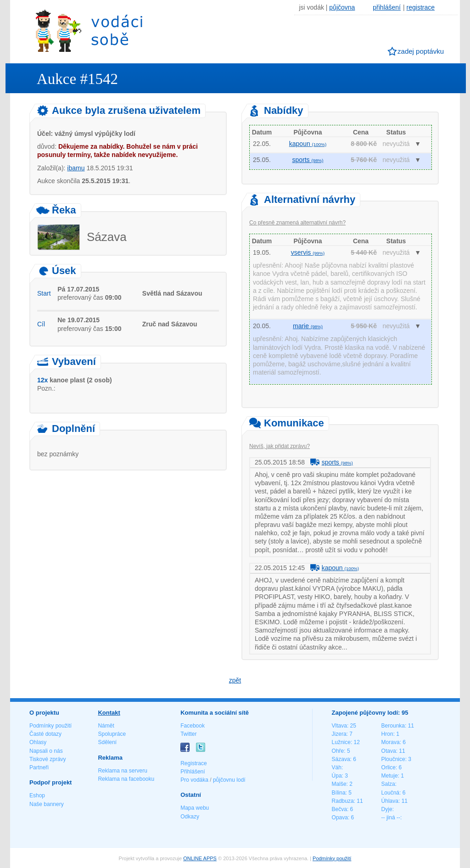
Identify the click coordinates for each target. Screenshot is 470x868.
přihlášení (387, 7)
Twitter (188, 734)
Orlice (389, 767)
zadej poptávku (421, 51)
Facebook (193, 726)
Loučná (390, 793)
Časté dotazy (45, 734)
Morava (391, 742)
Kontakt (109, 713)
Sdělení (107, 742)
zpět (235, 680)
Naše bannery (47, 804)
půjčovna (342, 7)
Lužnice (341, 742)
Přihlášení (193, 772)
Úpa (337, 776)
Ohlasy (38, 742)
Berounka (393, 726)
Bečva (339, 809)
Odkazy (190, 817)
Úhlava (390, 801)
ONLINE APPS (200, 858)
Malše (339, 784)
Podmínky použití (50, 726)
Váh (337, 767)
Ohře (338, 751)
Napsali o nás (46, 751)
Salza (388, 784)
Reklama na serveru (122, 771)
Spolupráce (112, 734)
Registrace (193, 763)
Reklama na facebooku (126, 779)
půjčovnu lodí (229, 780)
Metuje (390, 776)
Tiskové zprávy (48, 759)
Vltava (339, 726)
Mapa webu (195, 808)
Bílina (339, 793)
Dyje (387, 809)
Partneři (39, 767)
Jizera (339, 734)
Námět (106, 726)
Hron (387, 734)
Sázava (341, 759)
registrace (421, 7)
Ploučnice (393, 759)
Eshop (37, 795)
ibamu (76, 168)
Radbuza (343, 801)
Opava (340, 818)
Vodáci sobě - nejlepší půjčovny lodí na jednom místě (89, 31)
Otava (389, 751)
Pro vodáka (194, 780)
